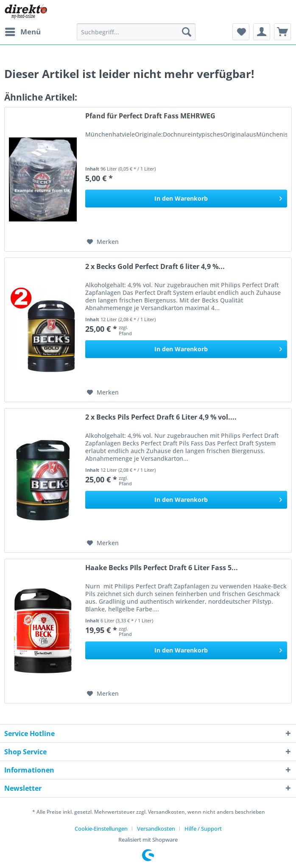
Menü (23, 31)
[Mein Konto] (262, 32)
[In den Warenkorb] (186, 199)
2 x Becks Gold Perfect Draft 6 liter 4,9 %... (155, 267)
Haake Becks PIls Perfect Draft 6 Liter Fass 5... (162, 568)
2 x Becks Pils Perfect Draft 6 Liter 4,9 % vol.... (161, 417)
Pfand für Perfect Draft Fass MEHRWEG (150, 116)
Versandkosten (156, 829)
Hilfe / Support (203, 829)
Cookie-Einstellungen (101, 829)
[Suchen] (187, 32)
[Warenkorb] (282, 32)
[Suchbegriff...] (136, 32)
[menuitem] (22, 32)
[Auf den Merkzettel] (103, 242)
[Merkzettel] (241, 32)
